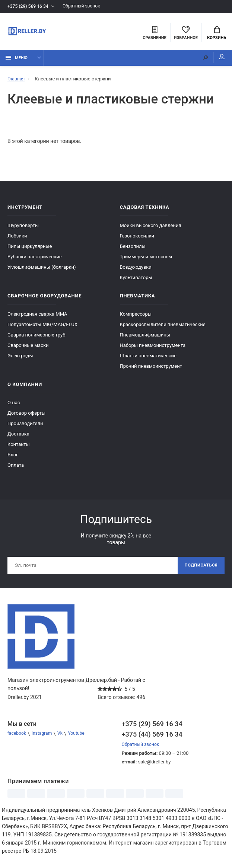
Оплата (16, 468)
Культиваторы (136, 280)
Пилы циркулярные (30, 249)
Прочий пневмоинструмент (151, 369)
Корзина (217, 34)
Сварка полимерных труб (36, 337)
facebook (18, 738)
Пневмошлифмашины (145, 337)
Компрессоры (136, 317)
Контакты (19, 447)
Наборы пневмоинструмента (153, 348)
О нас (14, 405)
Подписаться (199, 569)
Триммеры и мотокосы (146, 259)
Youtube (81, 738)
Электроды (20, 358)
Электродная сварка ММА (37, 317)
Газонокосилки (137, 238)
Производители (25, 426)
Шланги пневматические (148, 358)
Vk (63, 738)
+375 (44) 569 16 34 (152, 738)
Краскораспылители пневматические (163, 327)
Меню (17, 60)
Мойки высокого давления (151, 228)
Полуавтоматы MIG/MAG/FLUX (42, 327)
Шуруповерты (23, 228)
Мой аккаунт (217, 60)
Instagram (44, 738)
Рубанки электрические (35, 259)
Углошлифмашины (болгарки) (42, 270)
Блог (13, 457)
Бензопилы (133, 249)
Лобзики (17, 238)
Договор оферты (26, 416)
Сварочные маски (28, 348)
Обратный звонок (87, 7)
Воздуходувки (136, 270)
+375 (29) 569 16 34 (29, 7)
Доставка (18, 436)
